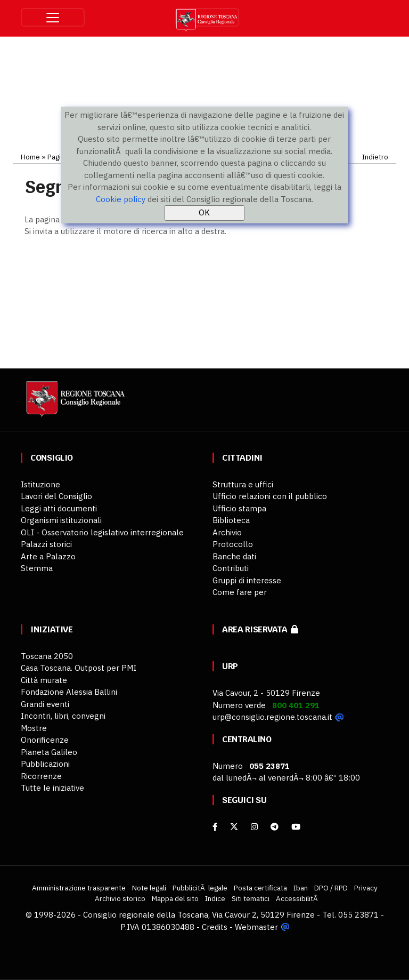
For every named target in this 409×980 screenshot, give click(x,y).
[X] (234, 827)
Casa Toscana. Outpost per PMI (79, 668)
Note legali (149, 888)
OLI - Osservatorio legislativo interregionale (102, 532)
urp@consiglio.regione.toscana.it (272, 717)
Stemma (37, 568)
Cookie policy (121, 199)
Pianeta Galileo (49, 752)
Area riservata (260, 629)
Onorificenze (45, 740)
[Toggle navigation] (53, 17)
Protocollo (233, 544)
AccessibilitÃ (298, 898)
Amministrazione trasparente (79, 888)
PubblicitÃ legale (200, 888)
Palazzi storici (46, 544)
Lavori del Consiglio (56, 496)
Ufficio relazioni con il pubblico (270, 496)
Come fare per (240, 592)
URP (230, 666)
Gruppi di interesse (247, 580)
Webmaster (256, 927)
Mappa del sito (175, 898)
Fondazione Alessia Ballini (69, 692)
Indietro (375, 157)
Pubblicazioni (45, 764)
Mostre (34, 728)
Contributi (231, 568)
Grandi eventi (45, 704)
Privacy (366, 888)
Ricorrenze (41, 776)
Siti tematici (251, 898)
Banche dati (234, 556)
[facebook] (215, 827)
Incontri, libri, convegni (63, 716)
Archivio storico (120, 898)
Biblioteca (231, 520)
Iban (301, 888)
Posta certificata (260, 888)
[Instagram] (254, 827)
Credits (215, 927)
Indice (215, 898)
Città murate (44, 680)
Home (30, 157)
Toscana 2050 (47, 656)
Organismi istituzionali (61, 520)
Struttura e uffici (243, 484)
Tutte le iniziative (52, 788)
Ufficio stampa (239, 508)
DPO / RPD (331, 888)
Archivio (227, 532)
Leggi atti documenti (59, 508)
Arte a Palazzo (48, 556)
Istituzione (40, 484)
